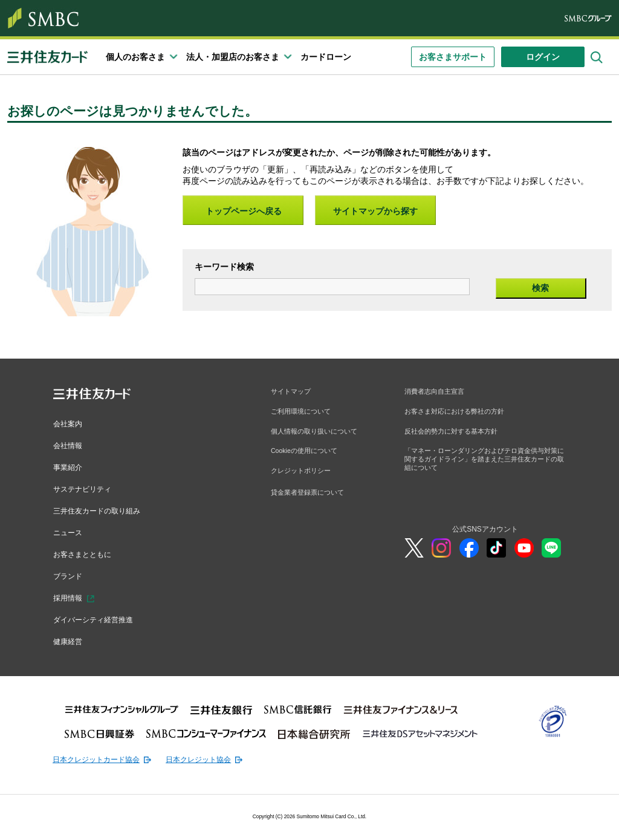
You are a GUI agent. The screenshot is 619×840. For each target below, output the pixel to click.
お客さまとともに (87, 551)
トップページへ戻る (244, 211)
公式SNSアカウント (485, 536)
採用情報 (70, 594)
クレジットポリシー (303, 476)
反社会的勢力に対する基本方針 (455, 434)
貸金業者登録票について (311, 498)
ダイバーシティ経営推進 (100, 615)
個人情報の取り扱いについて (318, 434)
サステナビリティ (87, 487)
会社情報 (70, 444)
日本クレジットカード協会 (103, 754)
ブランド (70, 573)
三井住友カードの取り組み (104, 509)
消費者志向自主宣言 (437, 392)
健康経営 (70, 636)
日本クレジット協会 (220, 754)
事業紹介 (70, 466)
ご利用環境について (303, 413)
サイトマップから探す (375, 211)
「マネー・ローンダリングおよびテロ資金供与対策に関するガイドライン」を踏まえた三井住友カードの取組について (484, 464)
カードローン (326, 57)
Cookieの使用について (307, 455)
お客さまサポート (453, 57)
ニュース (70, 530)
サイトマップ (293, 392)
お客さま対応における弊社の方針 (459, 413)
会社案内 (70, 423)
